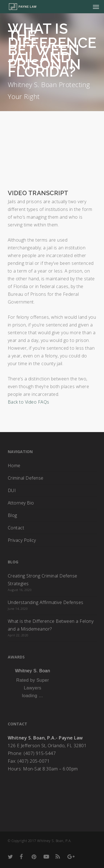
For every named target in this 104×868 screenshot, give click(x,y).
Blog (12, 515)
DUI (12, 490)
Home (14, 466)
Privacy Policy (22, 540)
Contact (16, 528)
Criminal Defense (26, 478)
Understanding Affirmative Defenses (46, 602)
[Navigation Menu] (96, 7)
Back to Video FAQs (29, 402)
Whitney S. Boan (33, 671)
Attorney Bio (21, 503)
